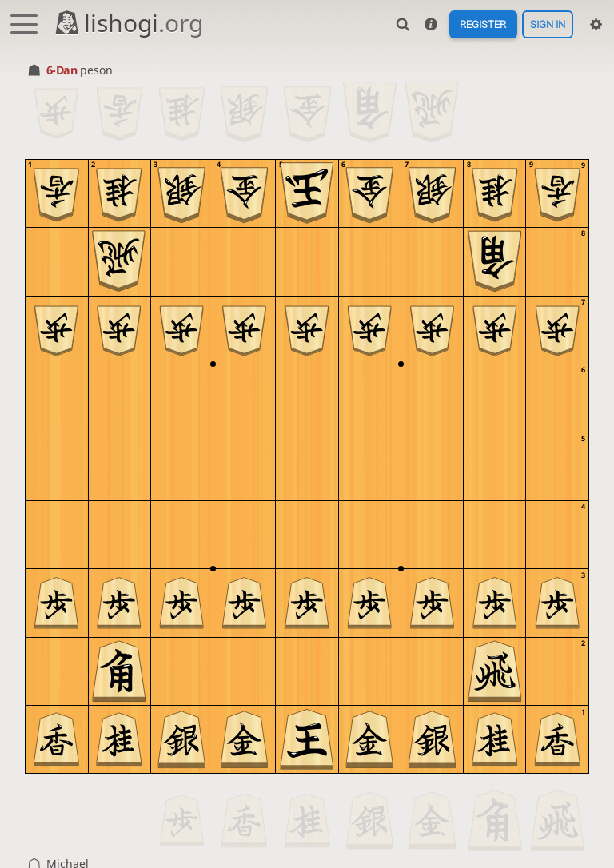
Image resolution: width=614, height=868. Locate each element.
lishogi (128, 23)
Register (483, 24)
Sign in (548, 24)
